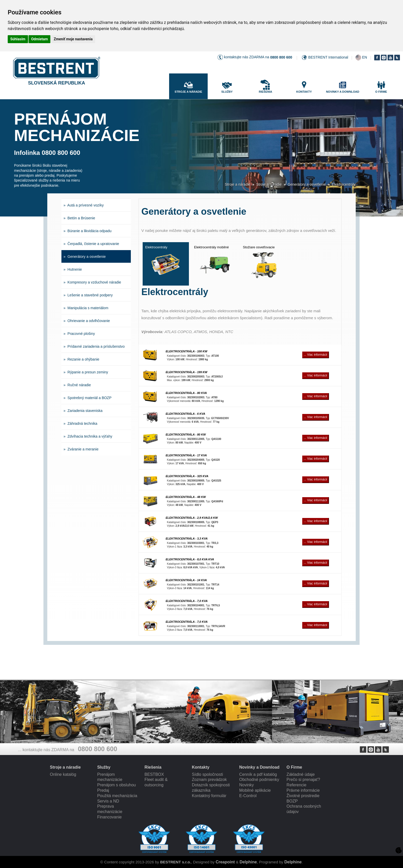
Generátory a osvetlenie (307, 184)
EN (365, 57)
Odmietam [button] (39, 39)
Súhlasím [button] (18, 39)
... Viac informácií (315, 355)
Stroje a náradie (238, 184)
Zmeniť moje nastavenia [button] (73, 39)
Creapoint (225, 862)
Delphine (248, 862)
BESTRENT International (328, 57)
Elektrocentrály (344, 184)
